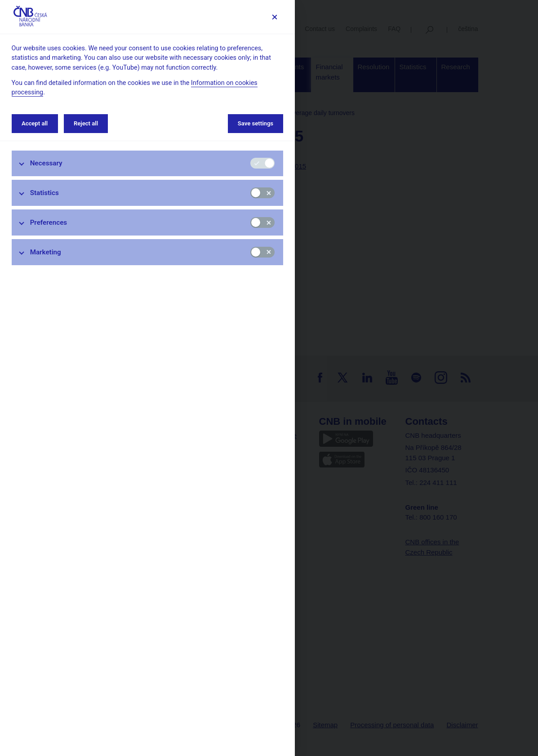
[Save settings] (274, 17)
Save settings (256, 123)
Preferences (49, 222)
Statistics (44, 193)
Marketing (46, 252)
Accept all (35, 123)
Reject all (86, 123)
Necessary (46, 163)
